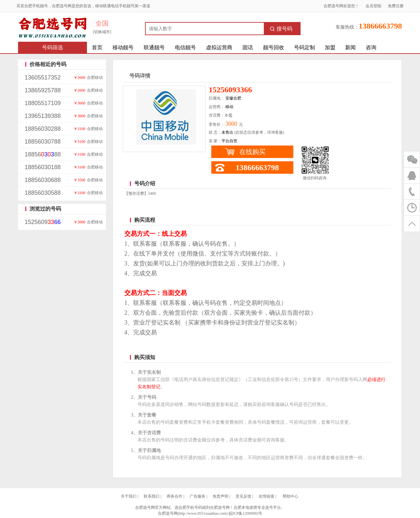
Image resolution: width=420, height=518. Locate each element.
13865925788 (43, 90)
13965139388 (43, 116)
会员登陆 (373, 6)
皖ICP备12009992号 (246, 513)
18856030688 (43, 180)
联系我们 (152, 496)
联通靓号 (154, 47)
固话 (248, 47)
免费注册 (396, 6)
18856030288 (43, 129)
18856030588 (43, 193)
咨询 (371, 47)
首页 (97, 47)
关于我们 (129, 496)
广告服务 (198, 496)
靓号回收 (274, 47)
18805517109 (43, 103)
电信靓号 (185, 47)
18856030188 (43, 167)
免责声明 (220, 496)
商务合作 (175, 496)
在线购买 (252, 152)
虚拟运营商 (219, 47)
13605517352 (43, 78)
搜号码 (281, 29)
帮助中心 (290, 496)
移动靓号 (123, 47)
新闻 (350, 47)
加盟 (330, 47)
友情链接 (266, 496)
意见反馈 (243, 496)
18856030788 (43, 142)
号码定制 (304, 47)
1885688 (43, 154)
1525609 (43, 222)
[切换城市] (102, 32)
